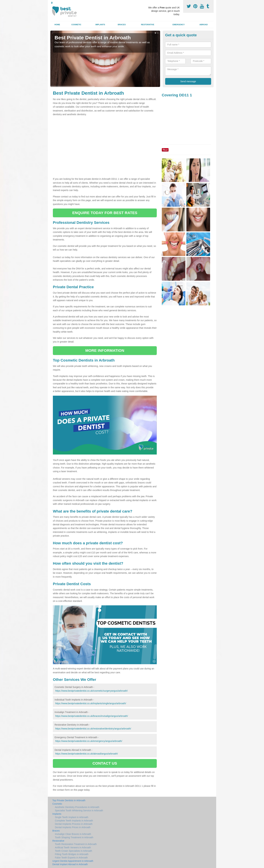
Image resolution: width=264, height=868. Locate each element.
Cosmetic (76, 25)
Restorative (148, 25)
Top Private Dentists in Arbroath (69, 800)
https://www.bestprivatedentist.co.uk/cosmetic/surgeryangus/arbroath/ (91, 691)
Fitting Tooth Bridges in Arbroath (72, 854)
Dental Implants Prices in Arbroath (73, 827)
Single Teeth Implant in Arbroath (72, 817)
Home (57, 25)
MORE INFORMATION (105, 351)
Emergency (179, 25)
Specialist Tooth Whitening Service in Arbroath (79, 810)
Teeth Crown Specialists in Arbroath (73, 851)
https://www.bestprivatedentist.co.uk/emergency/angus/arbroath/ (89, 741)
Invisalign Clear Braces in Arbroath (73, 834)
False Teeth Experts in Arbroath (71, 858)
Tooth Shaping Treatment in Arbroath (74, 837)
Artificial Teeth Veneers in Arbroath (73, 847)
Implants (100, 25)
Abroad (203, 25)
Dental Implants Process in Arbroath (74, 824)
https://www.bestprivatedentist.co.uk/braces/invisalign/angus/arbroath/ (92, 716)
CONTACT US (105, 763)
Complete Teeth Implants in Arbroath (74, 821)
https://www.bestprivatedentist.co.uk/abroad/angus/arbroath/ (87, 754)
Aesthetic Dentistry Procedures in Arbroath (77, 807)
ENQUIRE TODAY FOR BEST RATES (105, 213)
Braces (122, 25)
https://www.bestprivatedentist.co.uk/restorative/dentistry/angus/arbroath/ (93, 729)
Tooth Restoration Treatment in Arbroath (76, 844)
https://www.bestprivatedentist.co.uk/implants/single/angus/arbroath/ (91, 703)
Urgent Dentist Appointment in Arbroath (73, 861)
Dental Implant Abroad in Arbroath (70, 864)
